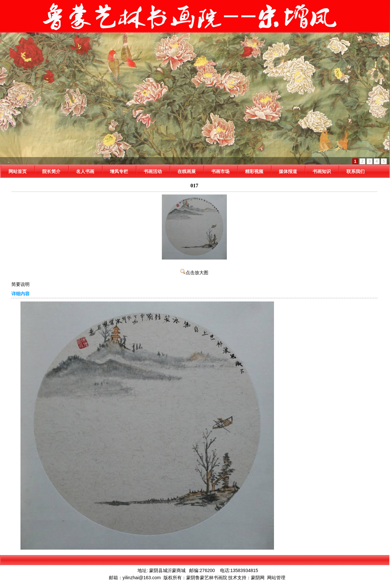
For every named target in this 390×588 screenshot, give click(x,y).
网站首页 (18, 171)
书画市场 (220, 171)
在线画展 (187, 171)
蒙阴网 (258, 578)
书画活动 (153, 171)
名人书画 (85, 171)
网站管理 (276, 578)
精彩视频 (254, 171)
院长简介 (51, 171)
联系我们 (356, 171)
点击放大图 (194, 273)
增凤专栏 (119, 171)
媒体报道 (288, 171)
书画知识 (322, 171)
